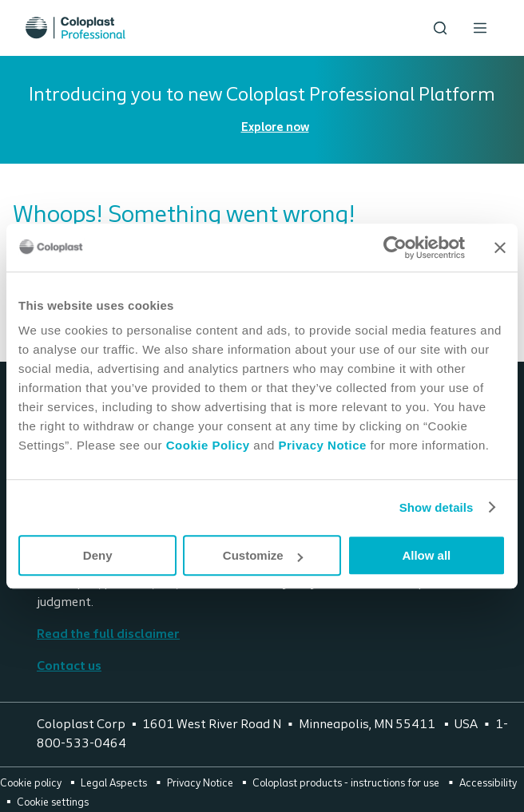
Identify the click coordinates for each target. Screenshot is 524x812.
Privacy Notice (321, 445)
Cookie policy (32, 784)
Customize (263, 555)
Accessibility (488, 784)
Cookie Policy (208, 445)
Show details (437, 507)
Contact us (69, 667)
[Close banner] (500, 248)
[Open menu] (480, 28)
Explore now (275, 128)
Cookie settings (53, 803)
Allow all (426, 555)
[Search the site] (440, 28)
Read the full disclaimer (108, 635)
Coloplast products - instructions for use (347, 784)
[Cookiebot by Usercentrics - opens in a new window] (395, 248)
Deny (98, 555)
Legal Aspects (115, 784)
